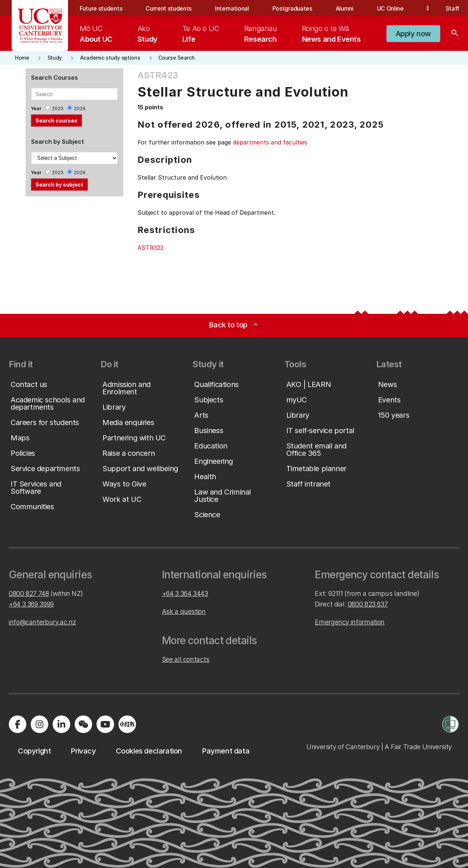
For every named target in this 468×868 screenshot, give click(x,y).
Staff (452, 8)
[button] (413, 34)
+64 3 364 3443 (185, 593)
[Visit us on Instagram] (39, 724)
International (232, 8)
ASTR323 (150, 248)
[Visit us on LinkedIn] (61, 724)
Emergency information (350, 622)
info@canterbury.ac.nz (42, 622)
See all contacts (186, 659)
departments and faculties (270, 142)
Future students (101, 8)
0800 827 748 (29, 593)
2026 (80, 108)
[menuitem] (96, 34)
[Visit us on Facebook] (18, 724)
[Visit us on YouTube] (105, 724)
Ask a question (184, 611)
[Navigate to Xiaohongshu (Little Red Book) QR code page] (127, 724)
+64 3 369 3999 (31, 604)
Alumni (345, 8)
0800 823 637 (368, 604)
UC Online (390, 8)
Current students (169, 8)
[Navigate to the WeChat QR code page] (83, 724)
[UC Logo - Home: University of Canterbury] (40, 26)
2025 (58, 108)
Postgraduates (292, 8)
